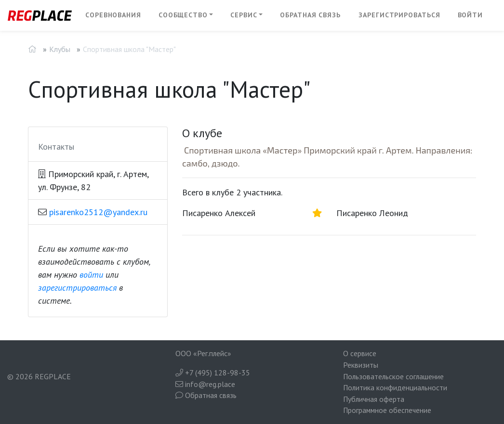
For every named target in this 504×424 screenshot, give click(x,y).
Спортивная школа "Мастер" (129, 49)
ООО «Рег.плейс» (203, 353)
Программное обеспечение (387, 410)
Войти (471, 15)
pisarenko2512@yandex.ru (98, 212)
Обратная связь (310, 15)
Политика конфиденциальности (395, 387)
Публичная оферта (374, 399)
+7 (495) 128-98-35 (213, 373)
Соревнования (113, 15)
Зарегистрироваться (399, 15)
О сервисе (360, 353)
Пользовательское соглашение (393, 376)
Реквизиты (361, 365)
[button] (186, 15)
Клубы (60, 49)
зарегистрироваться (77, 288)
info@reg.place (205, 384)
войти (91, 275)
